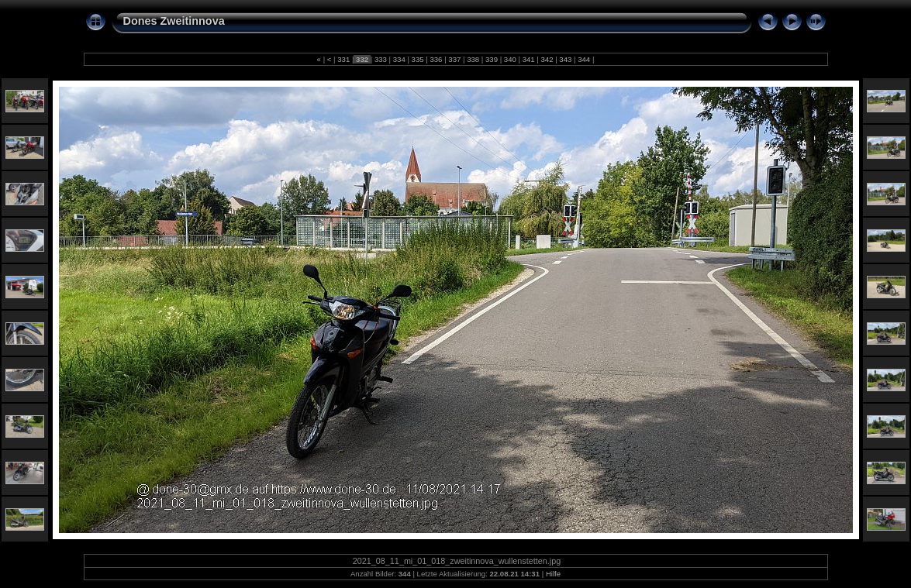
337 (455, 59)
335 (418, 59)
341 (528, 59)
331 (344, 59)
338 (473, 59)
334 (399, 59)
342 (547, 59)
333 (380, 59)
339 (491, 59)
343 (566, 59)
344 (584, 59)
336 (436, 59)
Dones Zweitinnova (174, 21)
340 (510, 59)
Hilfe (553, 574)
